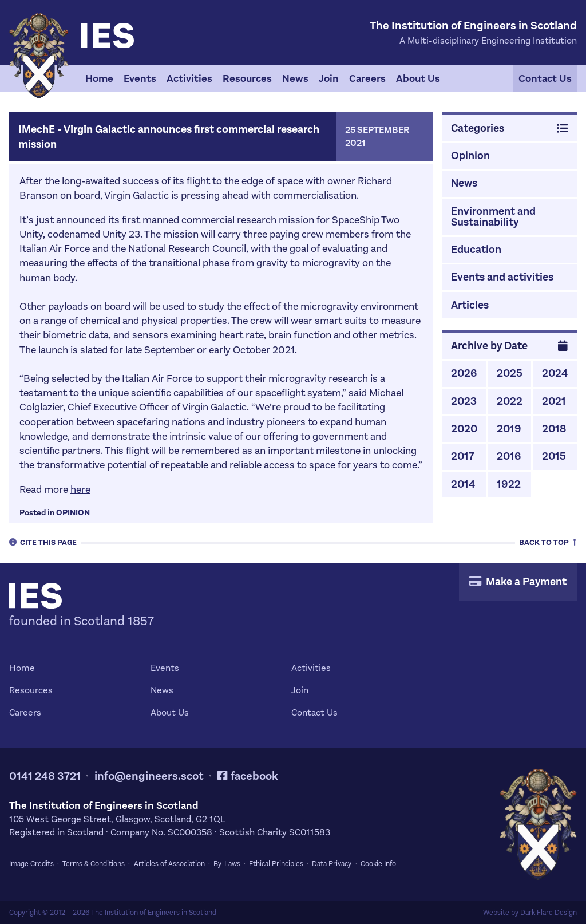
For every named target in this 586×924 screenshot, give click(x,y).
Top (548, 542)
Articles (470, 305)
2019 (509, 429)
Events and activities (502, 277)
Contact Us (545, 78)
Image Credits (31, 864)
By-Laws (227, 864)
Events (140, 78)
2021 (554, 401)
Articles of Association (169, 864)
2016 (509, 456)
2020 (464, 429)
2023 (464, 401)
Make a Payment (518, 581)
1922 (509, 484)
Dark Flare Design (549, 913)
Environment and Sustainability (493, 216)
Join (329, 78)
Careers (367, 78)
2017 (462, 456)
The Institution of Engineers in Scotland (154, 913)
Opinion (73, 513)
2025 (510, 373)
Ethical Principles (276, 864)
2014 (463, 484)
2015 (554, 456)
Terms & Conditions (94, 864)
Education (476, 249)
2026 (464, 373)
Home (99, 78)
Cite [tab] (43, 542)
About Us (418, 78)
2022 (510, 401)
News (295, 78)
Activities (189, 78)
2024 (555, 373)
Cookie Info (378, 864)
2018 (554, 429)
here (80, 489)
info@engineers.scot (149, 776)
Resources (247, 78)
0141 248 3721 (45, 776)
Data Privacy (332, 864)
